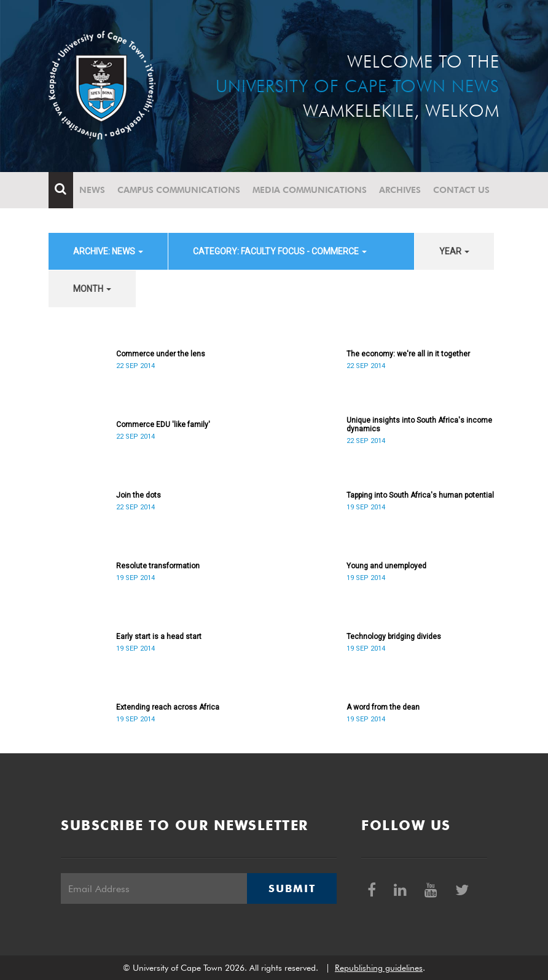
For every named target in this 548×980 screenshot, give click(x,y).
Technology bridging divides (394, 637)
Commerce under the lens (161, 354)
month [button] (92, 289)
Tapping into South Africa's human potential (420, 495)
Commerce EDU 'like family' (163, 425)
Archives (400, 190)
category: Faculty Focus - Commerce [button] (280, 251)
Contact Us (461, 190)
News (92, 190)
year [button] (454, 251)
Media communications (310, 190)
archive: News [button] (108, 251)
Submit (292, 888)
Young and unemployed (386, 566)
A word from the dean (383, 707)
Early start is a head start (159, 637)
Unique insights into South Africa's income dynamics (419, 425)
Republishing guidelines (379, 968)
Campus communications (179, 190)
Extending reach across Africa (168, 707)
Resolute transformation (158, 566)
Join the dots (139, 495)
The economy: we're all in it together (408, 354)
